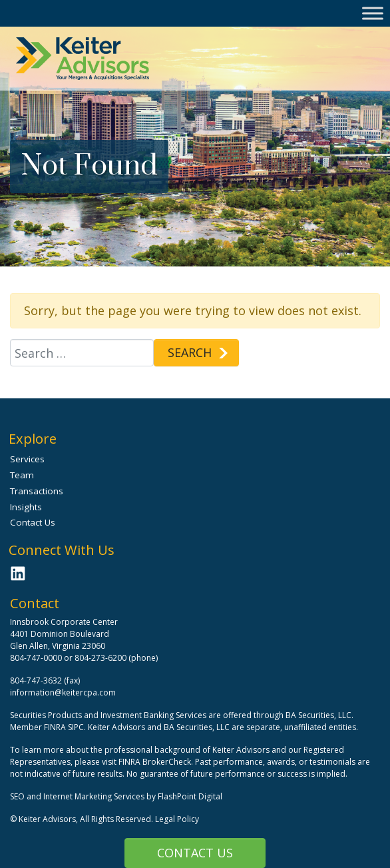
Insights (26, 507)
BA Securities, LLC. (319, 715)
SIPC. (77, 727)
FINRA (55, 727)
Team (22, 475)
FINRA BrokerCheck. (156, 762)
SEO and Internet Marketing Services (78, 796)
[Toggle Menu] (373, 13)
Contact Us (195, 853)
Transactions (37, 491)
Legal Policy (177, 819)
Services (27, 459)
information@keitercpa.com (63, 692)
